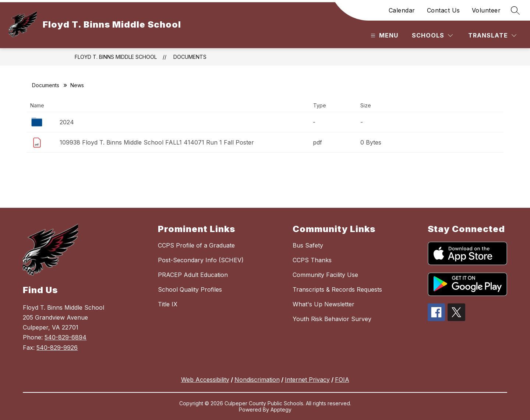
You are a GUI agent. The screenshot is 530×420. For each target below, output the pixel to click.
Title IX (168, 304)
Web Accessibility (205, 380)
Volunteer (486, 10)
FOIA (342, 380)
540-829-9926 (57, 348)
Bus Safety (308, 245)
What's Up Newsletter (324, 304)
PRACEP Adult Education (193, 275)
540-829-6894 (66, 337)
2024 (67, 122)
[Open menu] (384, 35)
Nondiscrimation (257, 380)
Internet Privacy (307, 380)
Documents (190, 57)
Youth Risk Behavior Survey (332, 319)
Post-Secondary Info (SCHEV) (201, 260)
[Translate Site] (492, 35)
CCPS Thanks (312, 260)
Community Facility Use (325, 275)
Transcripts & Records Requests (337, 289)
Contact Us (444, 10)
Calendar (402, 10)
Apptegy (281, 410)
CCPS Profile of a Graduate (196, 245)
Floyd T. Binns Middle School (116, 57)
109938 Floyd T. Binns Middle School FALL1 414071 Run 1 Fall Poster (157, 142)
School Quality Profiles (190, 289)
